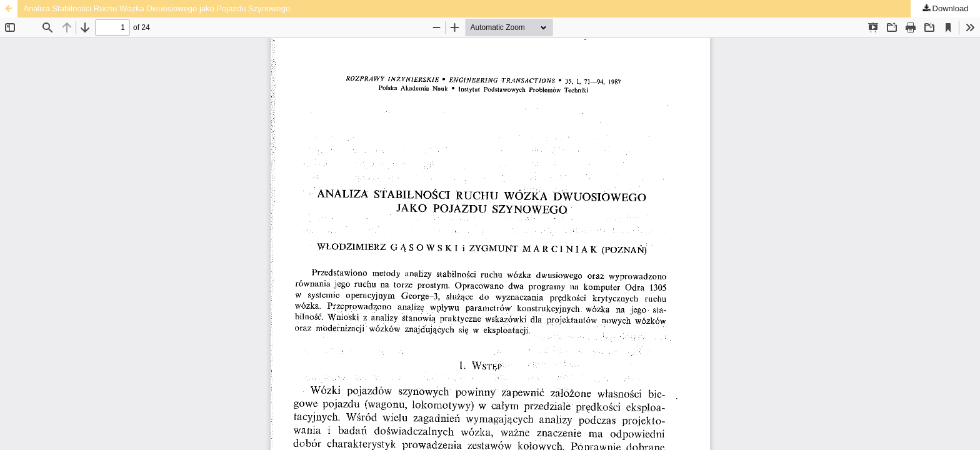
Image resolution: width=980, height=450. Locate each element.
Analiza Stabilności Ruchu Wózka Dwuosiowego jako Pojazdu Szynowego (157, 8)
